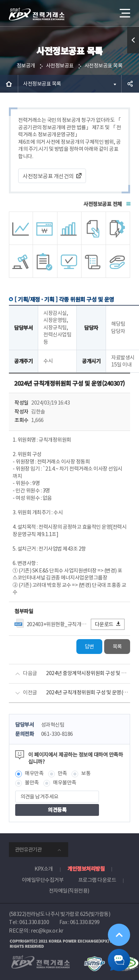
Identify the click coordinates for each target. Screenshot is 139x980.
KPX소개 (44, 869)
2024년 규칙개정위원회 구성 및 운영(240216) (88, 692)
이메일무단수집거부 (43, 880)
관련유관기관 (28, 850)
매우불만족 (65, 783)
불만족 (32, 783)
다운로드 (108, 624)
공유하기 (130, 84)
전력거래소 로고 (37, 14)
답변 (90, 647)
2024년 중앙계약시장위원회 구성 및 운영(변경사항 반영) (88, 673)
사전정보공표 (60, 66)
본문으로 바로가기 (0, 0)
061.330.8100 (34, 922)
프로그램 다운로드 (97, 880)
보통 (86, 773)
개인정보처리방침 (86, 868)
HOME (9, 84)
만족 (62, 773)
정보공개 (26, 66)
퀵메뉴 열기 (133, 53)
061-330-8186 (57, 734)
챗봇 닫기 (119, 960)
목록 (117, 647)
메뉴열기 (124, 10)
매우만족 (34, 773)
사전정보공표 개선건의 (48, 176)
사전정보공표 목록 (104, 66)
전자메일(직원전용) (69, 891)
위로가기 (119, 935)
